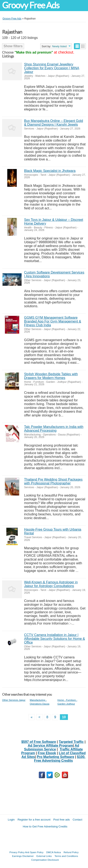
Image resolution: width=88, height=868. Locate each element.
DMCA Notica (54, 852)
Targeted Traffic (71, 742)
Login (11, 820)
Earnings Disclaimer (23, 856)
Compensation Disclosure (45, 860)
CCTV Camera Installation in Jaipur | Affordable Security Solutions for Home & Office (55, 639)
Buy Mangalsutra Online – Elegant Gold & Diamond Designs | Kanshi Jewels (54, 123)
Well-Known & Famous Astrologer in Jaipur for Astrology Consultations (51, 584)
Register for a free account (34, 820)
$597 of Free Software (39, 742)
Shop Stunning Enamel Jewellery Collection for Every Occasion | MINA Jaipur (52, 68)
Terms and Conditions (66, 856)
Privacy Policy (17, 852)
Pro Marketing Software (55, 757)
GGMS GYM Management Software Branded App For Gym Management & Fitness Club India (53, 321)
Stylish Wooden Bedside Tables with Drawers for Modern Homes (51, 376)
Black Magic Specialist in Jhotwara (50, 171)
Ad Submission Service (52, 747)
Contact (78, 820)
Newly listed (59, 46)
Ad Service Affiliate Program (50, 746)
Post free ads (61, 820)
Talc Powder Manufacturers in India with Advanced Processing (54, 429)
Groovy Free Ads (31, 5)
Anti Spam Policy (34, 852)
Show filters (13, 46)
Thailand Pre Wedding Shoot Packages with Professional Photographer (53, 481)
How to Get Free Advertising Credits (45, 826)
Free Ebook (47, 753)
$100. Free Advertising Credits (60, 759)
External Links (44, 856)
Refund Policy (71, 852)
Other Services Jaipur (14, 700)
